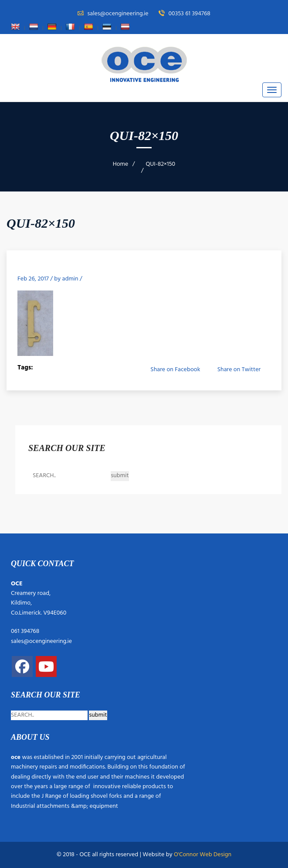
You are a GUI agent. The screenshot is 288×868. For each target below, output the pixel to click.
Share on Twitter (239, 370)
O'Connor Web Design (203, 855)
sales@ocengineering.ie (41, 641)
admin (70, 279)
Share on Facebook (175, 370)
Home (121, 164)
